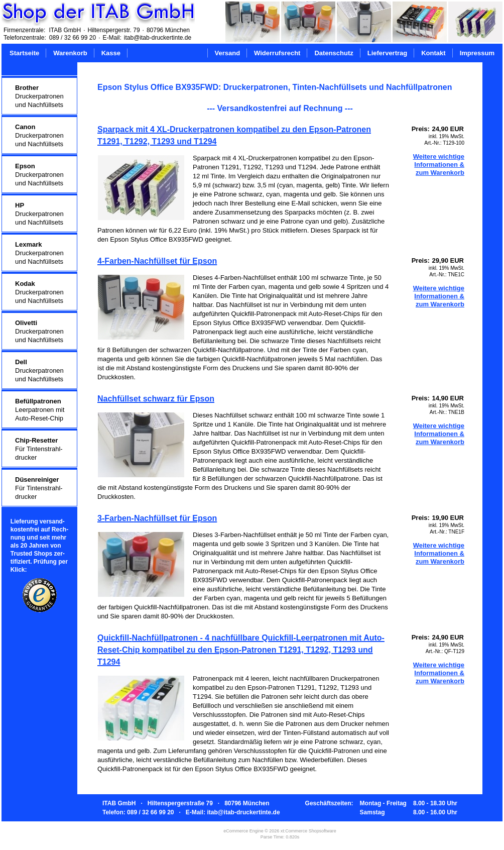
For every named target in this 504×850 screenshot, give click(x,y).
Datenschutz (334, 53)
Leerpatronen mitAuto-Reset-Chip (40, 410)
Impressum (477, 53)
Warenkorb (70, 53)
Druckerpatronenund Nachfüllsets (39, 96)
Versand (228, 53)
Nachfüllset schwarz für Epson (156, 399)
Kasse (111, 53)
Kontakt (433, 53)
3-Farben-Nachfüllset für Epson (157, 518)
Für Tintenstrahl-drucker (39, 449)
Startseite (24, 53)
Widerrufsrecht (277, 53)
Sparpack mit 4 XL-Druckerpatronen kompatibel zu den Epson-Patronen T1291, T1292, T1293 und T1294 (234, 135)
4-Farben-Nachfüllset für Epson (157, 261)
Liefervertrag (387, 53)
